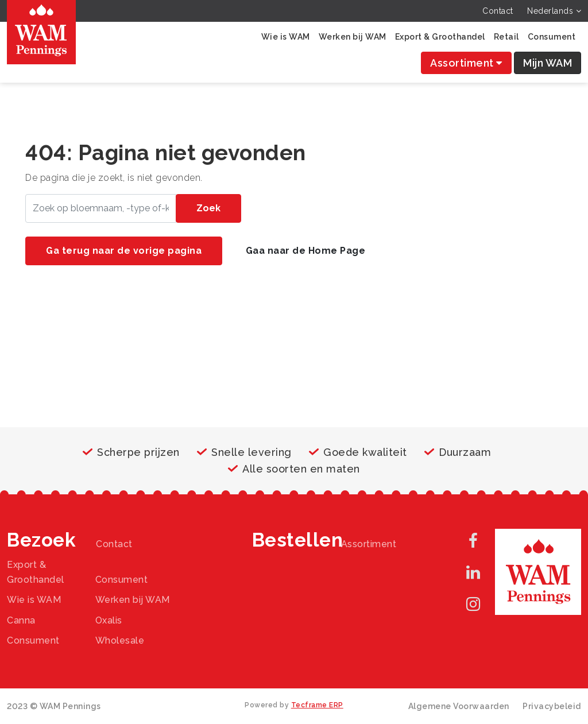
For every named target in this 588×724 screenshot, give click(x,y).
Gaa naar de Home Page (306, 251)
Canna (21, 620)
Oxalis (109, 620)
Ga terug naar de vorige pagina (124, 251)
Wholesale (120, 640)
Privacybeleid (552, 706)
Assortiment (466, 63)
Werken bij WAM (353, 37)
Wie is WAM (286, 37)
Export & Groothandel (440, 37)
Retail (506, 37)
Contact (498, 11)
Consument (552, 37)
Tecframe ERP (317, 705)
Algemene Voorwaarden (459, 706)
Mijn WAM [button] (548, 63)
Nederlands (554, 11)
